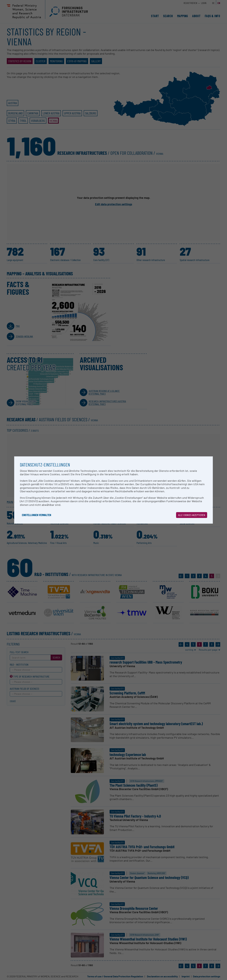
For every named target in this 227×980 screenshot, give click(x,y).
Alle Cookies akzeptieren (192, 515)
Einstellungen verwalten (36, 515)
